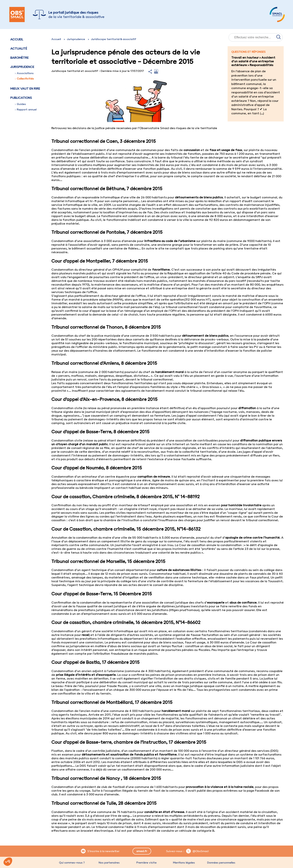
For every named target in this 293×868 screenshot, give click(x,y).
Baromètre (19, 58)
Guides (20, 104)
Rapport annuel (26, 109)
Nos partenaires (109, 863)
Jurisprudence (76, 39)
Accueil (17, 39)
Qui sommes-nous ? (72, 863)
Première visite (146, 863)
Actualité (19, 48)
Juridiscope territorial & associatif (114, 39)
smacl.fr (142, 851)
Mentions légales (184, 863)
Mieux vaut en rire (25, 89)
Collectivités (24, 79)
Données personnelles (221, 863)
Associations (24, 73)
